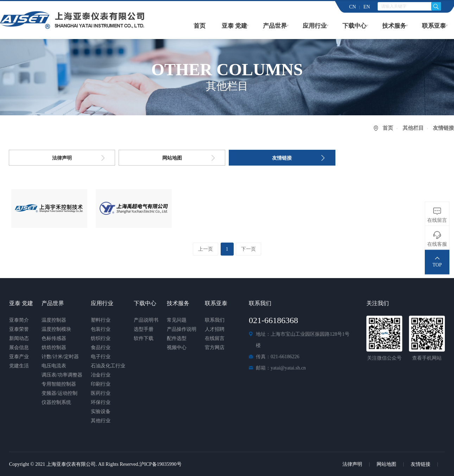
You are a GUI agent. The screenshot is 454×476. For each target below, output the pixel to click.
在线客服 (437, 244)
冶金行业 (101, 375)
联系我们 (215, 320)
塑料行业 (101, 320)
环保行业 (101, 402)
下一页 (249, 249)
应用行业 (315, 26)
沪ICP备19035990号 (160, 464)
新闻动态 (19, 338)
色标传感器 (54, 338)
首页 (200, 26)
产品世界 (275, 26)
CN (352, 7)
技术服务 (394, 26)
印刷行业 (101, 384)
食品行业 (101, 348)
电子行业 (101, 357)
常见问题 (177, 320)
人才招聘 (215, 329)
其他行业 (101, 421)
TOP (437, 265)
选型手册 (144, 329)
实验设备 (101, 411)
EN (367, 7)
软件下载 (144, 338)
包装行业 (101, 329)
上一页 (205, 249)
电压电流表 (54, 366)
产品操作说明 (182, 329)
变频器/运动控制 (59, 393)
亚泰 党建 (234, 26)
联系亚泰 (434, 26)
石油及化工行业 (108, 366)
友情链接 (282, 158)
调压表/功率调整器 (62, 375)
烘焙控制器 (54, 348)
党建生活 (19, 366)
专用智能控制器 (59, 384)
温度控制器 (54, 320)
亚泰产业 (19, 357)
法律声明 (62, 158)
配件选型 (177, 338)
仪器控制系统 (56, 402)
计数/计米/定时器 (60, 357)
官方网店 (215, 348)
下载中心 (354, 26)
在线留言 (215, 338)
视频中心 (177, 348)
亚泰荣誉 (19, 329)
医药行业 (101, 393)
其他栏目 (413, 128)
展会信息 (19, 348)
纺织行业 (101, 338)
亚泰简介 (19, 320)
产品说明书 (146, 320)
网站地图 (172, 158)
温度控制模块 (56, 329)
